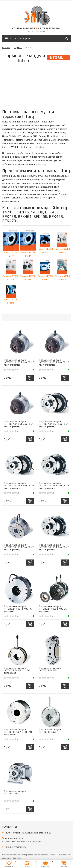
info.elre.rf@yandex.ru (16, 847)
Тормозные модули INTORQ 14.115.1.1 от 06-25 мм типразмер (54, 486)
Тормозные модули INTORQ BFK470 (50, 731)
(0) (12, 370)
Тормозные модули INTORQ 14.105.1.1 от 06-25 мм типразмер (19, 362)
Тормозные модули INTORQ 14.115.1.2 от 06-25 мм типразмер (19, 547)
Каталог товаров (18, 38)
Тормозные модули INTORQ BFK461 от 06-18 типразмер (18, 732)
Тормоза (18, 48)
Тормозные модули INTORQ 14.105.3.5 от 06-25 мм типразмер (19, 486)
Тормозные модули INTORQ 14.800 (15, 792)
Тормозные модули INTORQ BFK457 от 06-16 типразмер (18, 609)
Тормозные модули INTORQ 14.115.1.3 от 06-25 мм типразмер (54, 547)
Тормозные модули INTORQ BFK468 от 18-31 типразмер (18, 670)
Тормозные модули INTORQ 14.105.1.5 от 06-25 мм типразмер (19, 424)
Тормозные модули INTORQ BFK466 (50, 669)
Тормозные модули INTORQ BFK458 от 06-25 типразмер (53, 609)
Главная (6, 48)
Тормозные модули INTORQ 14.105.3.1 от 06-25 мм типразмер (54, 424)
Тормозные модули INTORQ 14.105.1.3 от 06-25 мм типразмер (54, 362)
